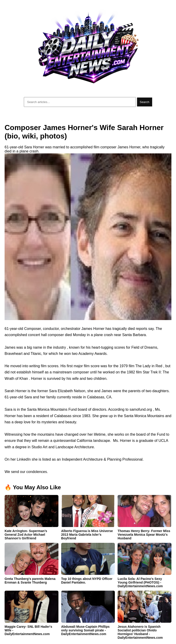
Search (145, 102)
